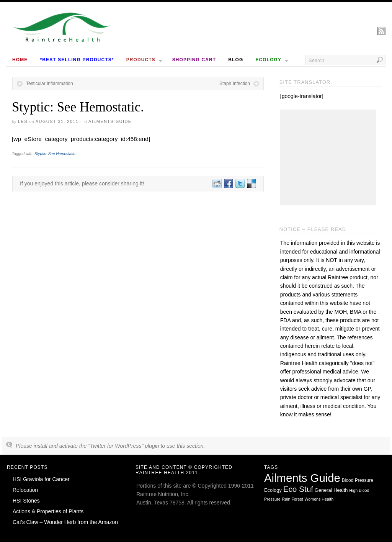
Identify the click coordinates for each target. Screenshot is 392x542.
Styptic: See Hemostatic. (55, 154)
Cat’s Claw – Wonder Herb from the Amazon (65, 522)
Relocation (25, 490)
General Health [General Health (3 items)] (331, 490)
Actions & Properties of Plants (48, 511)
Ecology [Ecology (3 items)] (273, 490)
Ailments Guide (110, 121)
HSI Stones (26, 501)
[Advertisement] (328, 157)
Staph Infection (235, 84)
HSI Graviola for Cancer (41, 479)
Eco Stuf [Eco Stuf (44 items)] (298, 489)
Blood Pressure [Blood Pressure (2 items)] (358, 480)
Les (23, 121)
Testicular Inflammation (50, 84)
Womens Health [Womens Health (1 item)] (319, 499)
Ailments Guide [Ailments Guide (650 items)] (302, 478)
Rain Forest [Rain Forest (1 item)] (293, 499)
